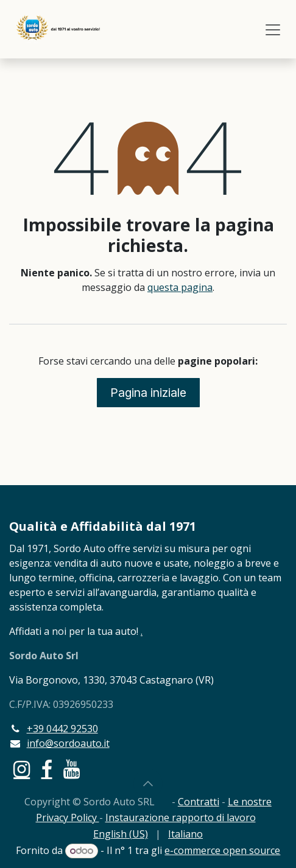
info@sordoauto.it (68, 743)
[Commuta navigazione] (273, 29)
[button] (148, 783)
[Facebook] (47, 769)
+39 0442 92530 (62, 729)
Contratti (199, 802)
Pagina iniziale (148, 393)
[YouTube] (72, 769)
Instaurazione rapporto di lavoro (181, 817)
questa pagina (180, 287)
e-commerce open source (222, 850)
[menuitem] (121, 834)
